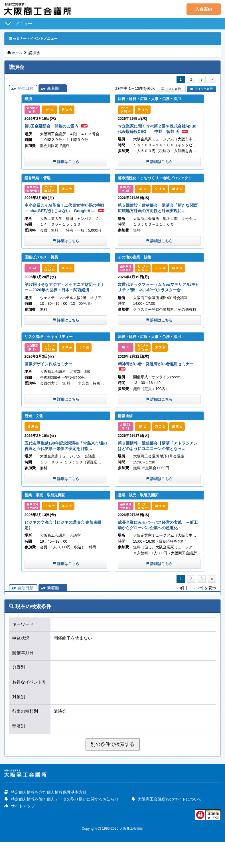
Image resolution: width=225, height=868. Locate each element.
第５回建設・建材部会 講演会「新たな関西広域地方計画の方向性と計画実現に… (159, 217)
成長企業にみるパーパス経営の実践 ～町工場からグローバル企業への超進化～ (159, 550)
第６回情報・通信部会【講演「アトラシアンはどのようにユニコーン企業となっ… (159, 467)
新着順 (53, 90)
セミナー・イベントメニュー (37, 38)
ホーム (18, 53)
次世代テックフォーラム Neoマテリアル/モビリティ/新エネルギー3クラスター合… (159, 302)
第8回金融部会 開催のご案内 (55, 127)
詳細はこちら (66, 168)
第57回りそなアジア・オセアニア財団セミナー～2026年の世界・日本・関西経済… (66, 302)
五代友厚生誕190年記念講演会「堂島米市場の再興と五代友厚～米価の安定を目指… (66, 467)
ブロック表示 (201, 90)
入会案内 (204, 9)
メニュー (24, 24)
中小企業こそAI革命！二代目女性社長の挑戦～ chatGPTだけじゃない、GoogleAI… (66, 217)
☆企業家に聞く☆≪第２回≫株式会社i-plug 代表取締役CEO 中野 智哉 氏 (158, 132)
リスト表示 (171, 90)
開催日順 (25, 90)
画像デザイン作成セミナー (52, 382)
